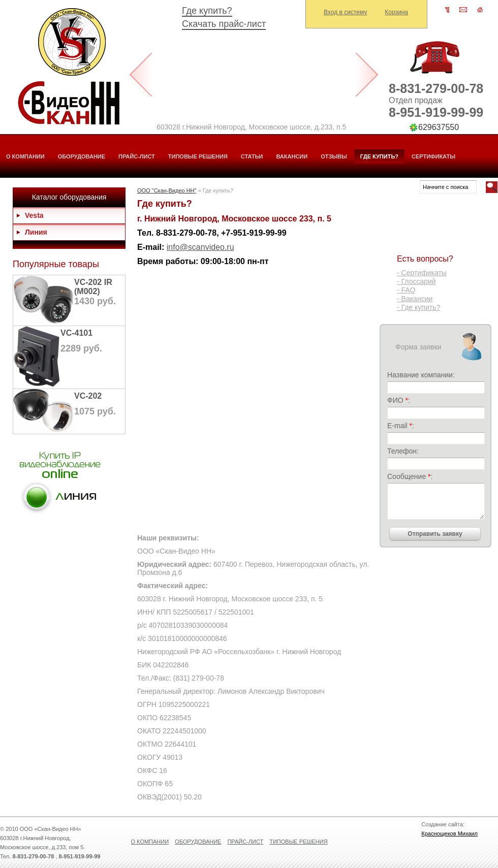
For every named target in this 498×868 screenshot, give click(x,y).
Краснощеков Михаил (449, 833)
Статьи (252, 156)
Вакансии (292, 156)
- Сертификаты (422, 273)
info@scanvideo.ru (200, 247)
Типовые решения (198, 156)
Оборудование (82, 156)
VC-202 (88, 396)
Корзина (396, 12)
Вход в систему (345, 12)
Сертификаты (433, 156)
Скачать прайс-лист (224, 24)
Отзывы (334, 156)
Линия (36, 232)
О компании (25, 156)
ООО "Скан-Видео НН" (167, 190)
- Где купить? (418, 307)
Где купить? (207, 11)
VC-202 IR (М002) (93, 287)
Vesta (34, 215)
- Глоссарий (416, 281)
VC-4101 (76, 333)
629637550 (439, 127)
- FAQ (406, 290)
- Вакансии (415, 299)
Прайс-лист (137, 156)
